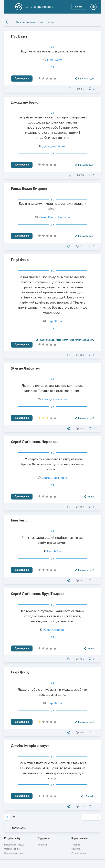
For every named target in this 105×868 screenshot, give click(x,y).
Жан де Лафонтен (25, 368)
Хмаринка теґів (34, 22)
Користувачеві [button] (80, 838)
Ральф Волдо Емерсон (29, 189)
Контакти (43, 845)
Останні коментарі (14, 853)
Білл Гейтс (19, 520)
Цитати (20, 22)
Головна (76, 845)
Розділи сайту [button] (12, 838)
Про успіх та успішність (82, 340)
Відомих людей (86, 79)
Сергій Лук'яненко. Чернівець (35, 442)
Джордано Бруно (25, 102)
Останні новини (12, 849)
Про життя (63, 340)
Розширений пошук (14, 845)
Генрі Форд (20, 260)
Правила (76, 849)
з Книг (91, 497)
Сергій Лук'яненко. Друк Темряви (38, 594)
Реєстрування (79, 853)
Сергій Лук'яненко (54, 478)
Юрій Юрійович (54, 630)
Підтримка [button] (44, 838)
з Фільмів (89, 796)
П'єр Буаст (19, 36)
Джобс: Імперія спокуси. (31, 746)
